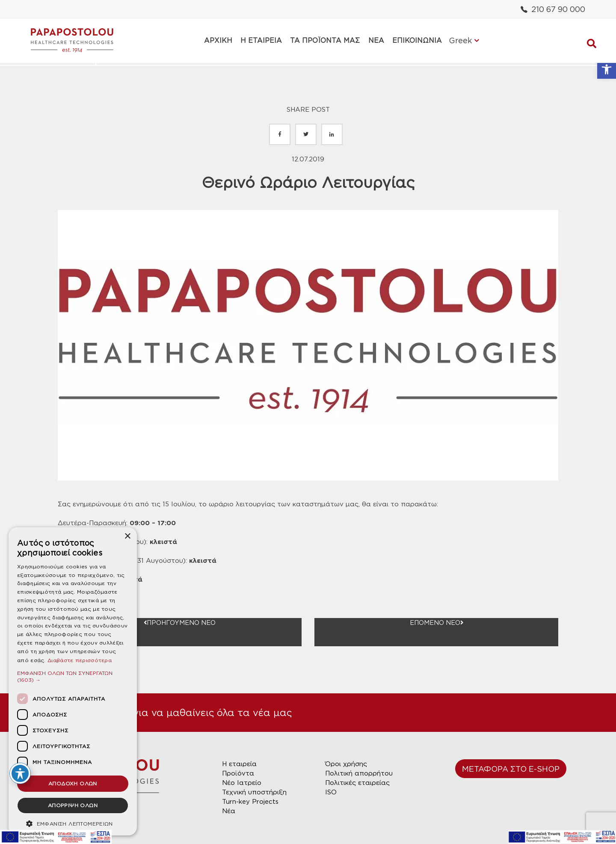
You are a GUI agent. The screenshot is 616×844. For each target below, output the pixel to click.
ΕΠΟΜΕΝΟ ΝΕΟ (436, 623)
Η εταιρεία (239, 764)
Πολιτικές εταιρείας (357, 783)
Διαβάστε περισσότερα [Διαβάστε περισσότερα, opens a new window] (80, 660)
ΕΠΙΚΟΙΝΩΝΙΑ (414, 40)
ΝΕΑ (374, 40)
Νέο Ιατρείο (242, 783)
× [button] (127, 536)
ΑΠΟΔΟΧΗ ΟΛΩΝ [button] (73, 783)
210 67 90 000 (553, 9)
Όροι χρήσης (346, 764)
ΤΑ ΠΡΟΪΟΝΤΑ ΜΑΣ (324, 40)
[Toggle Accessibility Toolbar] (20, 773)
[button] (607, 69)
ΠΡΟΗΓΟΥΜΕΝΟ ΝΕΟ (180, 623)
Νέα (229, 811)
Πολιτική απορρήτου (359, 773)
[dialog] (73, 681)
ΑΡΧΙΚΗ (220, 40)
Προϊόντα (238, 773)
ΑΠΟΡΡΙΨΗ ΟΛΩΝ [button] (73, 805)
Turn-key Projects (250, 802)
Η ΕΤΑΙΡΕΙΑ (262, 40)
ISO (331, 792)
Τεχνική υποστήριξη (254, 792)
